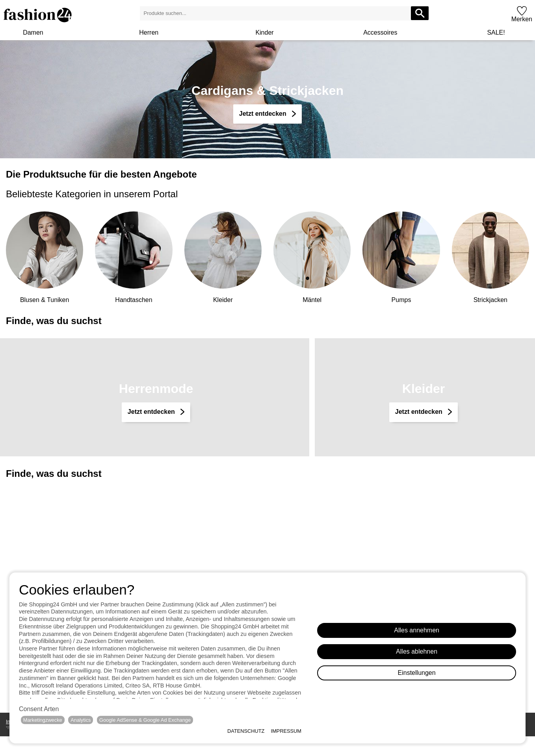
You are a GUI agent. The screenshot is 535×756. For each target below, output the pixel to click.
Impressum (286, 731)
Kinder (264, 32)
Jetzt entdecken (152, 412)
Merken (522, 19)
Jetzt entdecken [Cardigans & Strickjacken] (264, 114)
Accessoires (380, 32)
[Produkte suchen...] (420, 13)
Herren (149, 32)
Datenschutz (246, 731)
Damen (33, 32)
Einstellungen (417, 673)
